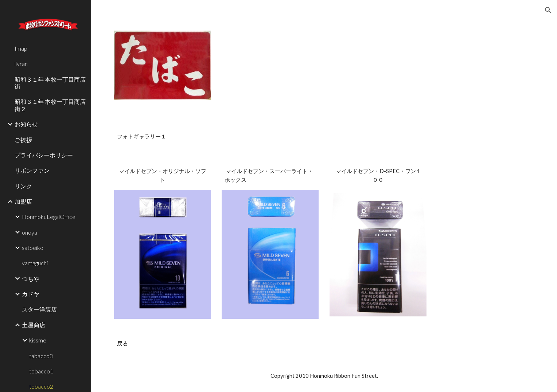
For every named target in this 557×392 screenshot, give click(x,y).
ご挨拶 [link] (23, 140)
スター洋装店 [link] (39, 309)
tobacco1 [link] (41, 371)
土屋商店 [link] (34, 325)
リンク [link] (23, 186)
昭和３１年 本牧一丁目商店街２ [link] (50, 105)
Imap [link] (21, 48)
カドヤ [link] (31, 294)
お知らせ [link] (26, 124)
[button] (548, 10)
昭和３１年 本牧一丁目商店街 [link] (50, 83)
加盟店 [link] (23, 201)
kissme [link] (38, 340)
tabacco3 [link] (41, 356)
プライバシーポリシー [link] (44, 155)
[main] (324, 137)
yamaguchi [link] (35, 263)
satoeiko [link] (33, 248)
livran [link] (21, 64)
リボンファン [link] (32, 170)
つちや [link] (31, 279)
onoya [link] (30, 232)
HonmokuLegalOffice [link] (49, 217)
